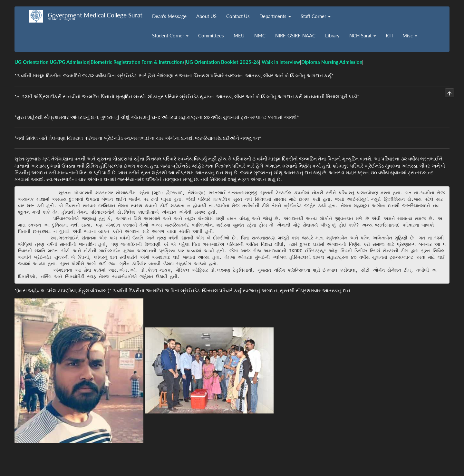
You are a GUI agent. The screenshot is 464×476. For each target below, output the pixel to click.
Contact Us (238, 16)
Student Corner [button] (170, 35)
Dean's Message (169, 16)
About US (206, 16)
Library (332, 35)
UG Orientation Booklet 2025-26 (222, 62)
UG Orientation (31, 62)
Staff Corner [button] (316, 16)
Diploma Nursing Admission (332, 62)
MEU (239, 35)
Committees (211, 35)
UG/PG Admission (69, 62)
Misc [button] (410, 35)
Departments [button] (275, 16)
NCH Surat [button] (363, 35)
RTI (389, 35)
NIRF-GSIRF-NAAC (295, 35)
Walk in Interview (281, 62)
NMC (260, 35)
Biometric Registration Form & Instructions (138, 62)
